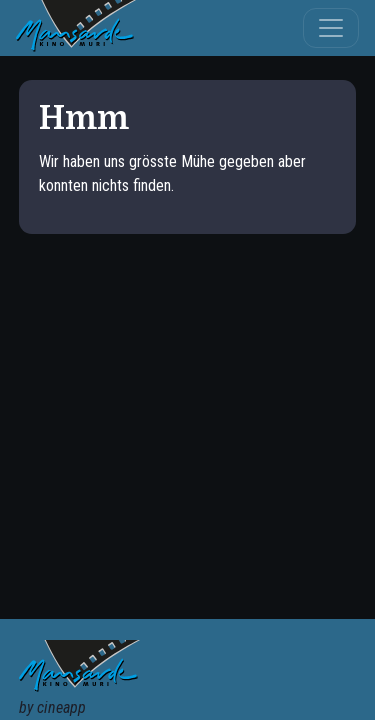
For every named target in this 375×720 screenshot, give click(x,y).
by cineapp (52, 707)
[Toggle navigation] (331, 28)
